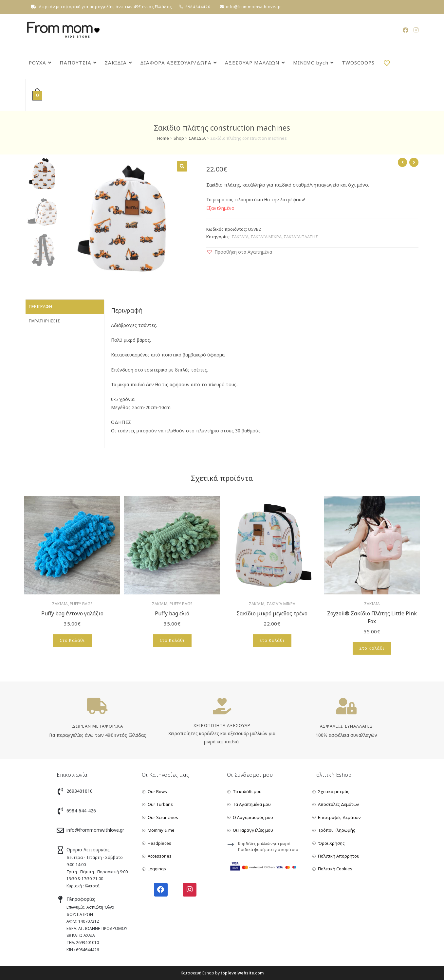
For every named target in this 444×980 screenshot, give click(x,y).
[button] (239, 252)
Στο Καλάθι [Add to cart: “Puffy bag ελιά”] (172, 640)
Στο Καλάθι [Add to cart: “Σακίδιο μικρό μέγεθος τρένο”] (272, 640)
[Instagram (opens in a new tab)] (416, 30)
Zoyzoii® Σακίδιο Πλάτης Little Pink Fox (372, 617)
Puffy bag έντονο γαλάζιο (72, 613)
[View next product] (414, 162)
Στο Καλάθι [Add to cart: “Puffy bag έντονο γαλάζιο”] (72, 640)
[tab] (65, 307)
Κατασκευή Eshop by (222, 973)
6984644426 (198, 7)
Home (163, 138)
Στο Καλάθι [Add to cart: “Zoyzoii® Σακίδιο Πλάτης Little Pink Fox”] (372, 648)
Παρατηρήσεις (44, 320)
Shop (179, 138)
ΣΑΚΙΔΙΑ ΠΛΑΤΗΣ (301, 237)
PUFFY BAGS (81, 603)
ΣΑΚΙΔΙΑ (197, 138)
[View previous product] (402, 162)
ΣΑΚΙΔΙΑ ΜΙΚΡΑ (266, 237)
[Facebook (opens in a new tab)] (406, 30)
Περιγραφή (40, 306)
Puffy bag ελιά (172, 613)
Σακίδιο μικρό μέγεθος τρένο (272, 613)
